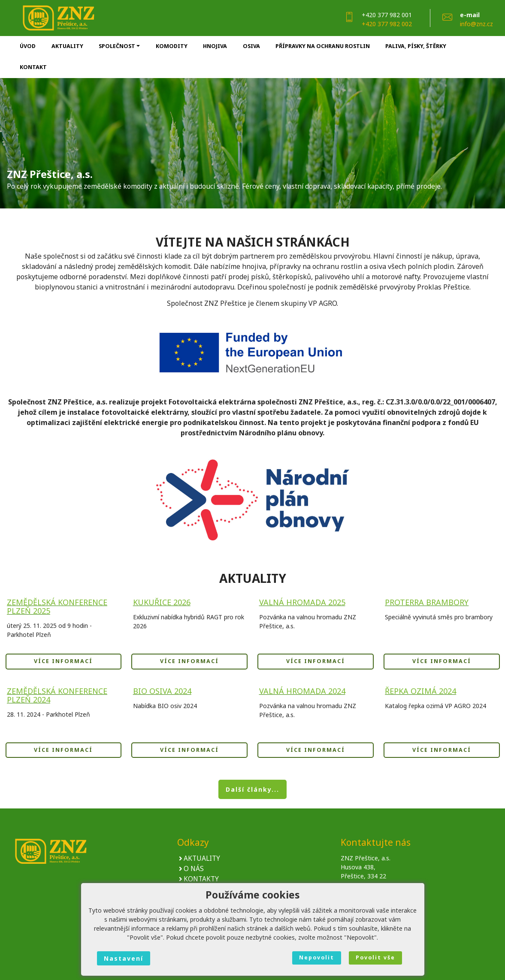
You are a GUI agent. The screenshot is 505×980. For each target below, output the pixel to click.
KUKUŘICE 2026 (162, 602)
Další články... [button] (252, 789)
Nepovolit (317, 957)
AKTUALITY (202, 859)
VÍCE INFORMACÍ (63, 661)
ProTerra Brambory (427, 602)
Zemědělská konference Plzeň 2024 (57, 695)
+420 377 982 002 (387, 24)
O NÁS (194, 869)
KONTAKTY (201, 879)
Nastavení (124, 958)
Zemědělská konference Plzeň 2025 (57, 606)
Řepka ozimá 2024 (420, 691)
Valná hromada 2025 (302, 602)
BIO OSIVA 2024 (162, 691)
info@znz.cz (476, 24)
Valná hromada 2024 (302, 691)
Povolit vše (375, 957)
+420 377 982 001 (387, 15)
